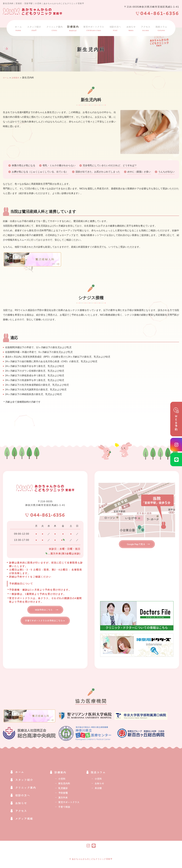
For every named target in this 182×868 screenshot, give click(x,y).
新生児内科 (64, 784)
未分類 (98, 789)
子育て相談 (64, 808)
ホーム (18, 28)
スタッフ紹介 (34, 28)
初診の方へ (117, 28)
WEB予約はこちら (44, 611)
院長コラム (161, 28)
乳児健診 (63, 789)
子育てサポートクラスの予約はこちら (44, 623)
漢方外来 (63, 798)
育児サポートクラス (94, 28)
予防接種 (63, 794)
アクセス (146, 28)
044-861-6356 (48, 516)
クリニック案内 (55, 28)
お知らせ (132, 28)
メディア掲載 (24, 819)
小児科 (62, 780)
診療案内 (73, 28)
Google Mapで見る (135, 545)
